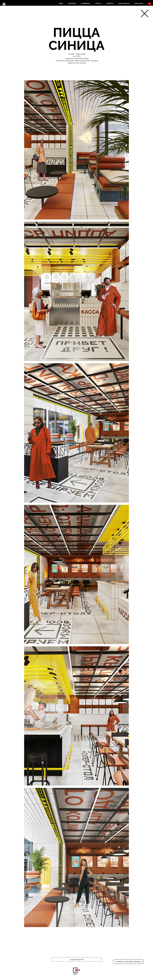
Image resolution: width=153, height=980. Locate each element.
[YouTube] (149, 4)
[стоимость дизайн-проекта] (128, 962)
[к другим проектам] (77, 959)
